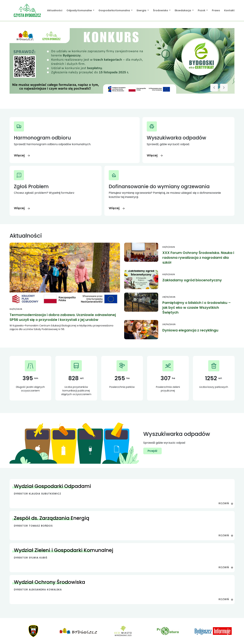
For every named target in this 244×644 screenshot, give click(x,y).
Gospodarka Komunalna (114, 10)
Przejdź (152, 451)
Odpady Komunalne (79, 10)
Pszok (202, 10)
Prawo (216, 10)
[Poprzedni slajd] (214, 88)
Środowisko (161, 10)
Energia (142, 10)
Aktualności (55, 10)
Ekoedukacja (183, 10)
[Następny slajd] (224, 88)
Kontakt (229, 10)
